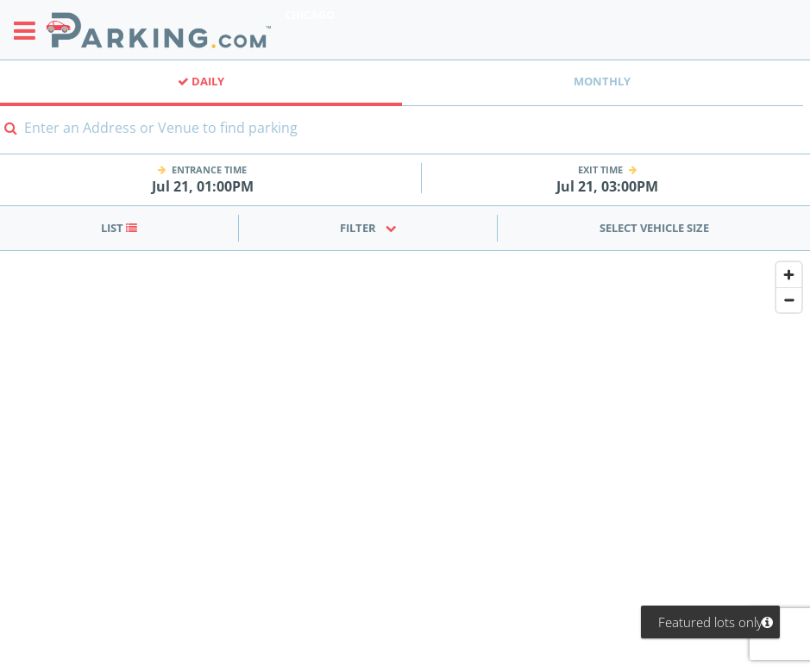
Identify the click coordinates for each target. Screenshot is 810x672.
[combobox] (405, 138)
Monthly (602, 81)
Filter (368, 228)
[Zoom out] (789, 300)
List (119, 228)
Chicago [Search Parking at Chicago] (310, 15)
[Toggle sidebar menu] (30, 30)
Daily (201, 81)
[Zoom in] (789, 275)
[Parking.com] (159, 30)
